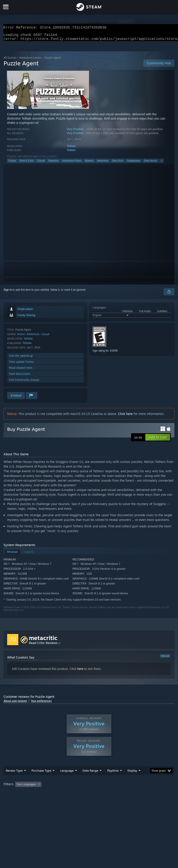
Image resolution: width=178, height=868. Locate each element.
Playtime (113, 773)
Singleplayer (134, 163)
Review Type (14, 773)
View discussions (20, 376)
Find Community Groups (24, 382)
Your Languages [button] (26, 787)
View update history (21, 364)
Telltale (71, 149)
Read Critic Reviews (43, 645)
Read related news (21, 370)
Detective (53, 163)
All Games (10, 60)
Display (132, 773)
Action (21, 337)
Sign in (8, 292)
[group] (89, 787)
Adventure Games (30, 60)
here (80, 671)
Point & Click (26, 163)
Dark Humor (151, 163)
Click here (125, 416)
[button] (158, 440)
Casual (41, 163)
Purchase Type (41, 773)
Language (67, 773)
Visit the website (21, 358)
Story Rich (118, 163)
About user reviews (15, 703)
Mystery (89, 163)
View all (165, 659)
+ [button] (161, 163)
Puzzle (12, 163)
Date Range (90, 773)
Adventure (103, 163)
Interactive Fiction (72, 163)
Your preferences (41, 703)
